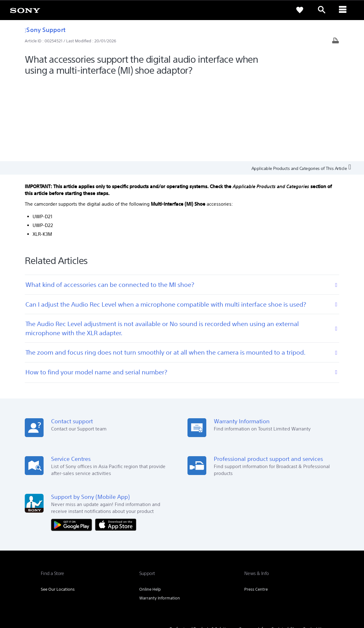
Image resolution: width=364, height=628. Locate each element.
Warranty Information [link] (160, 518)
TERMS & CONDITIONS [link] (59, 594)
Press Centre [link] (256, 509)
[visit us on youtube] (317, 564)
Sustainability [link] (284, 549)
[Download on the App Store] (116, 444)
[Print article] (335, 41)
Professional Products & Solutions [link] (201, 549)
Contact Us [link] (313, 549)
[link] (25, 10)
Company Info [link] (252, 549)
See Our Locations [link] (58, 509)
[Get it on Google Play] (73, 444)
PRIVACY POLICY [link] (95, 594)
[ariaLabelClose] (344, 10)
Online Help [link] (150, 509)
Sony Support (45, 30)
